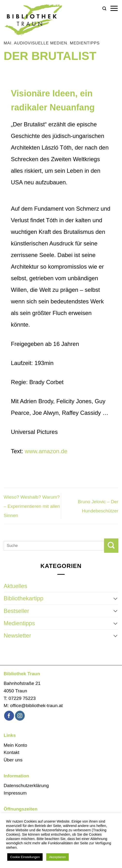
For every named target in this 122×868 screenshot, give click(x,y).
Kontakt (11, 752)
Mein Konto (15, 745)
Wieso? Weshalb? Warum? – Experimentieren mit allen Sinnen (32, 506)
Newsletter (17, 635)
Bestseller (16, 611)
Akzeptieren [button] (57, 857)
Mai (8, 43)
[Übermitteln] (111, 545)
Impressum (15, 793)
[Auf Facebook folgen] (9, 716)
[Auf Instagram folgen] (20, 716)
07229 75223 (22, 698)
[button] (104, 9)
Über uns (13, 760)
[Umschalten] (115, 599)
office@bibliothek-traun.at (37, 706)
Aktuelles (15, 586)
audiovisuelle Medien (40, 43)
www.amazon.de (46, 451)
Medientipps (85, 43)
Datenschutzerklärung (26, 786)
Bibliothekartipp (23, 598)
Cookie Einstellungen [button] (25, 857)
